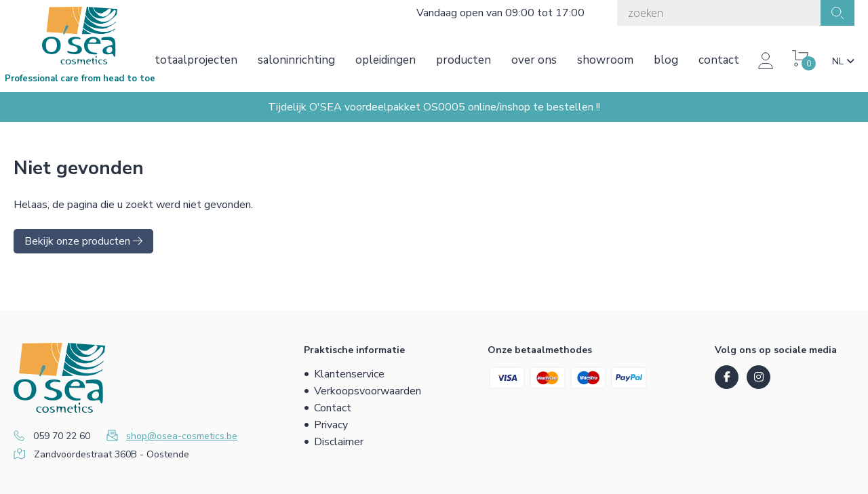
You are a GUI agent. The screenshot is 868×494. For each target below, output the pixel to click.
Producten (463, 60)
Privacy (331, 425)
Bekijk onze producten (83, 241)
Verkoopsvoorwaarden (368, 391)
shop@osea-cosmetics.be (182, 436)
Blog (666, 60)
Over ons (534, 60)
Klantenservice (349, 374)
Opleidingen (386, 60)
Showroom (605, 60)
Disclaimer (339, 442)
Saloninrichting (296, 60)
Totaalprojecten (196, 60)
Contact (719, 60)
